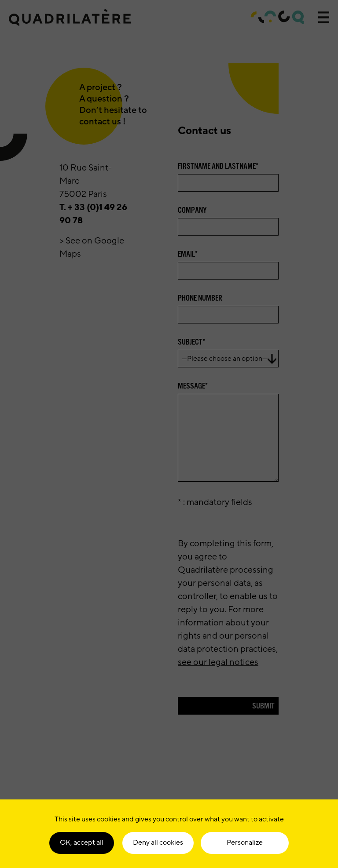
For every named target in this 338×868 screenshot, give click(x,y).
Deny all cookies (158, 843)
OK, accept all (82, 843)
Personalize (245, 843)
